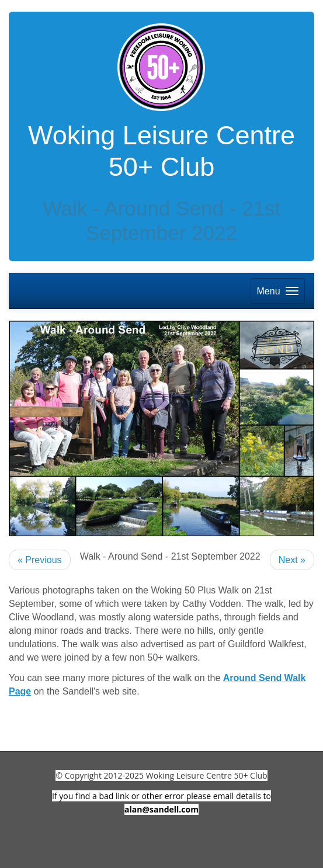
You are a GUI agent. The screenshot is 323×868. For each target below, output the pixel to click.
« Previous (40, 560)
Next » (292, 560)
